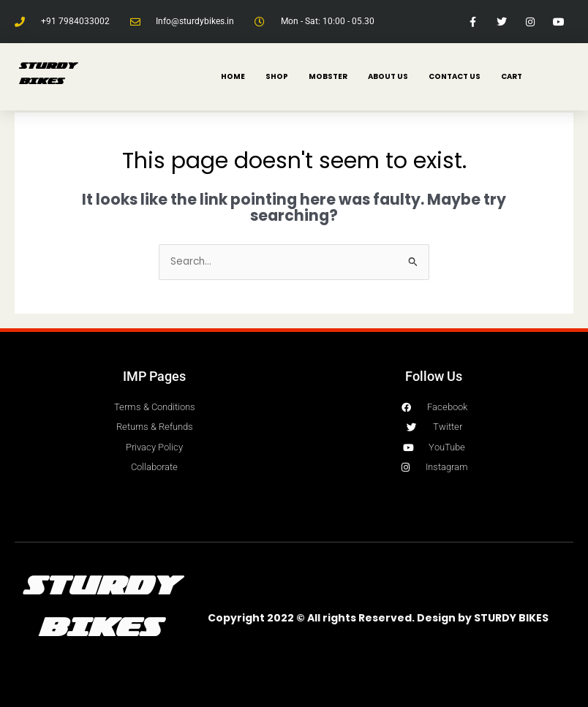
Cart (512, 76)
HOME (233, 76)
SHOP (277, 76)
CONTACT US (455, 76)
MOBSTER (328, 76)
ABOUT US (388, 76)
